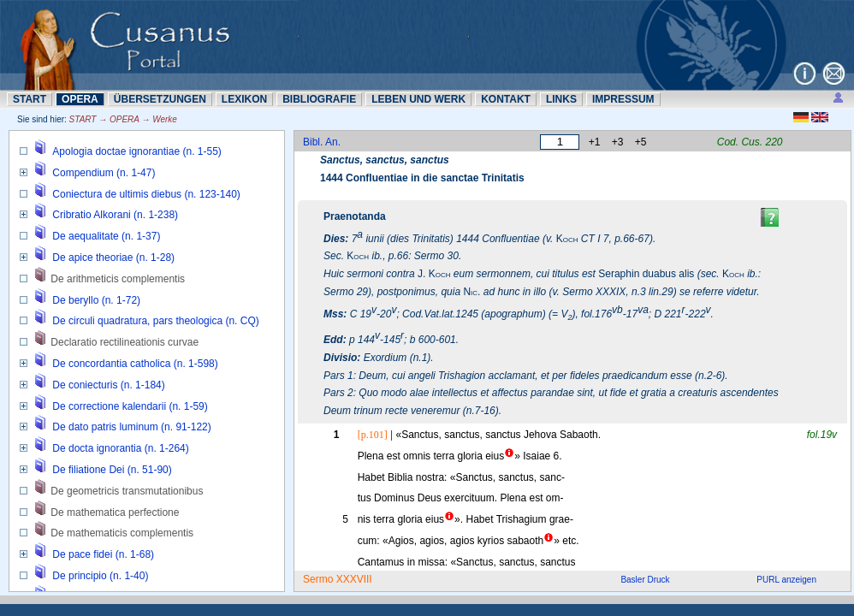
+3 (618, 142)
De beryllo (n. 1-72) (96, 300)
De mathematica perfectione (115, 512)
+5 (641, 142)
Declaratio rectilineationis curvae (125, 342)
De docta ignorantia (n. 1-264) (120, 448)
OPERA (80, 99)
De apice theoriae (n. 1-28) (113, 258)
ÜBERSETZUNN (160, 99)
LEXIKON (244, 99)
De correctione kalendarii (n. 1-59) (130, 406)
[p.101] (373, 435)
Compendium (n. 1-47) (104, 173)
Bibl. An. (322, 142)
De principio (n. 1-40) (100, 576)
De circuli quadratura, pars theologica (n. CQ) (155, 321)
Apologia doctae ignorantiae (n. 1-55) (136, 151)
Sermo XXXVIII (338, 579)
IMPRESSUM (623, 99)
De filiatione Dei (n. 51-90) (112, 470)
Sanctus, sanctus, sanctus (385, 160)
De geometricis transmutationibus (127, 491)
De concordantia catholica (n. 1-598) (135, 364)
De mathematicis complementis (122, 533)
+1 (595, 142)
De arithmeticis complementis (118, 279)
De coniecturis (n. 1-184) (108, 385)
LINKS (561, 99)
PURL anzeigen (786, 580)
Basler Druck (645, 580)
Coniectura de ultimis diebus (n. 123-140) (146, 194)
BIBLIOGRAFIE (319, 99)
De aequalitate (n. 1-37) (106, 236)
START (30, 99)
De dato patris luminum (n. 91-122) (131, 427)
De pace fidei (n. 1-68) (103, 554)
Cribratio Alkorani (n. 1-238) (115, 215)
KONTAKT (506, 99)
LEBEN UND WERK (418, 99)
